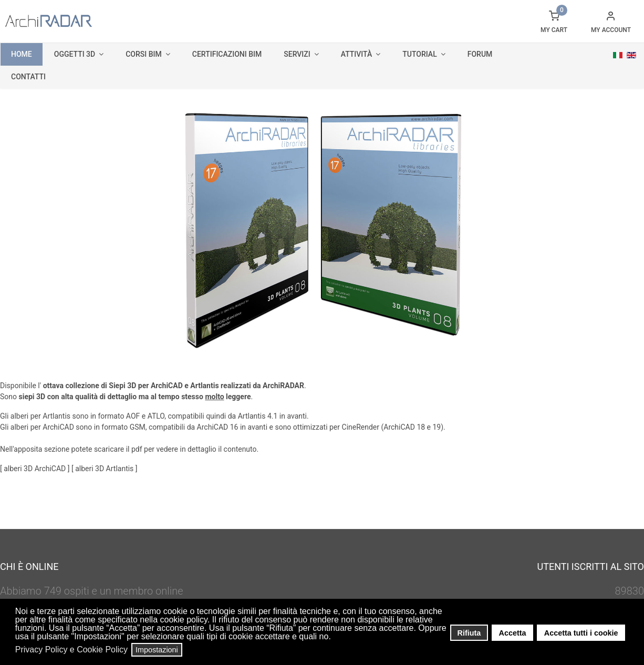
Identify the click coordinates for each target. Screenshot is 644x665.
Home (22, 54)
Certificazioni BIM (227, 54)
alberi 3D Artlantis (105, 469)
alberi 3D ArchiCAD (36, 469)
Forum (480, 54)
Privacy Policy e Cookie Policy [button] (71, 650)
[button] (334, 638)
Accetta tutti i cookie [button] (581, 633)
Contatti (28, 77)
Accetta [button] (513, 633)
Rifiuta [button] (469, 633)
